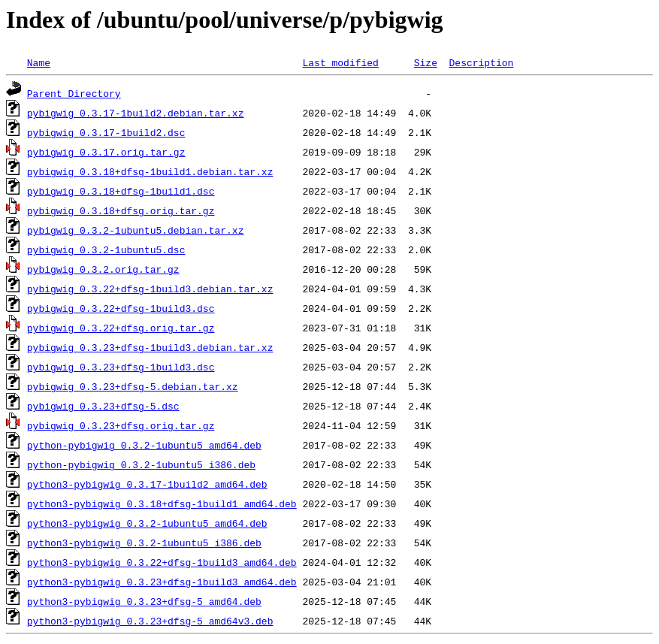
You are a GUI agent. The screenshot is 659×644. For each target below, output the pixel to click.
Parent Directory (74, 93)
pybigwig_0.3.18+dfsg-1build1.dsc (121, 191)
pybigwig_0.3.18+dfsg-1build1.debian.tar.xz (150, 171)
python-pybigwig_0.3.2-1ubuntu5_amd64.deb (144, 445)
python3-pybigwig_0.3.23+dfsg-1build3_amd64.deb (162, 582)
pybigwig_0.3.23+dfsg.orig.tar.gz (121, 425)
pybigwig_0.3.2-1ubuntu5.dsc (106, 249)
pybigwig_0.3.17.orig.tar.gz (106, 152)
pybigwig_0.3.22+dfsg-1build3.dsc (121, 308)
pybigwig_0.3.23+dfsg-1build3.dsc (121, 367)
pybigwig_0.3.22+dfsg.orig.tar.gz (121, 328)
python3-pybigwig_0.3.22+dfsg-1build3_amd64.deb (162, 562)
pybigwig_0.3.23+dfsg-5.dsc (103, 406)
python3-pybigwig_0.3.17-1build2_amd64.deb (147, 484)
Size (426, 62)
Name (39, 62)
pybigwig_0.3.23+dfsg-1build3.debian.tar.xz (150, 347)
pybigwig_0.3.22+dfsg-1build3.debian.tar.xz (150, 289)
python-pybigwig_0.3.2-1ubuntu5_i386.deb (141, 464)
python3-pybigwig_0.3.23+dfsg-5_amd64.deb (144, 601)
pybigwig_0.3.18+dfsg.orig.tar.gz (121, 210)
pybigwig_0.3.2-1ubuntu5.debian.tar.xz (136, 230)
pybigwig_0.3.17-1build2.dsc (106, 132)
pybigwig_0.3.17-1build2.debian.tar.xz (136, 113)
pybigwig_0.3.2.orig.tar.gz (103, 269)
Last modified (340, 62)
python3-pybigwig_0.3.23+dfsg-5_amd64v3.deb (150, 621)
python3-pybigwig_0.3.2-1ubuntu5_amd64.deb (147, 523)
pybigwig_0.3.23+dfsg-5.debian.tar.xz (133, 386)
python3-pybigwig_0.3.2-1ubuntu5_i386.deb (144, 543)
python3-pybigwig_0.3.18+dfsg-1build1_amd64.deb (162, 503)
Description (481, 62)
